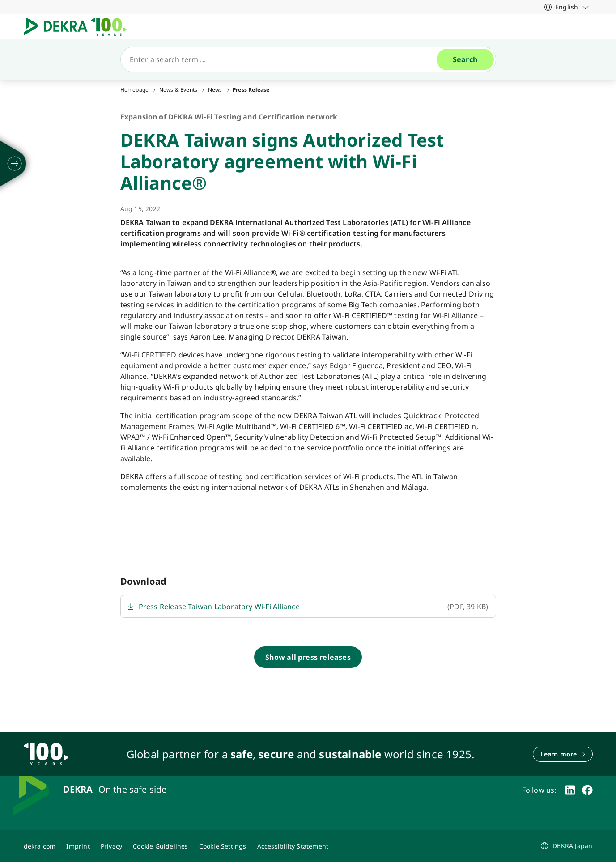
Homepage (135, 90)
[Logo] (79, 27)
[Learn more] (563, 754)
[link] (567, 7)
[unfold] (15, 164)
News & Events (178, 90)
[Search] (282, 59)
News (215, 90)
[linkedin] (570, 790)
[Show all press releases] (308, 657)
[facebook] (587, 790)
